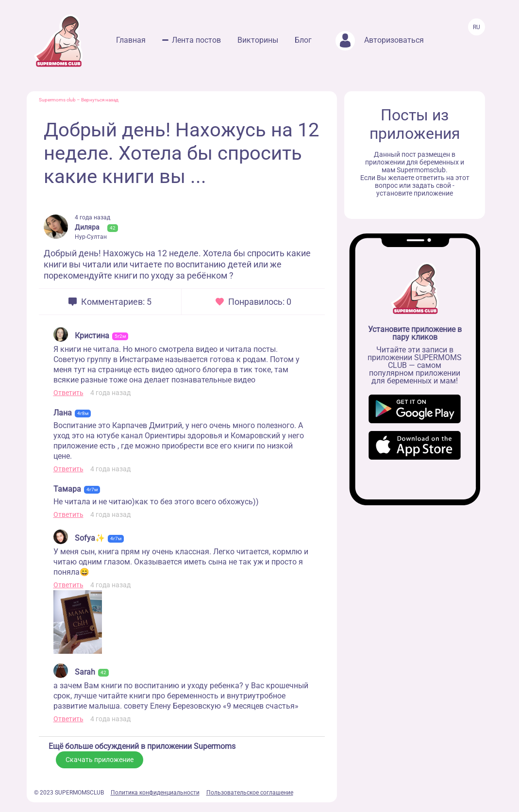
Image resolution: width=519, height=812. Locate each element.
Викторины (258, 40)
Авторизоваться (380, 40)
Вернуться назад (100, 100)
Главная (131, 40)
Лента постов (196, 40)
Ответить (68, 393)
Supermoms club (57, 100)
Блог (303, 40)
